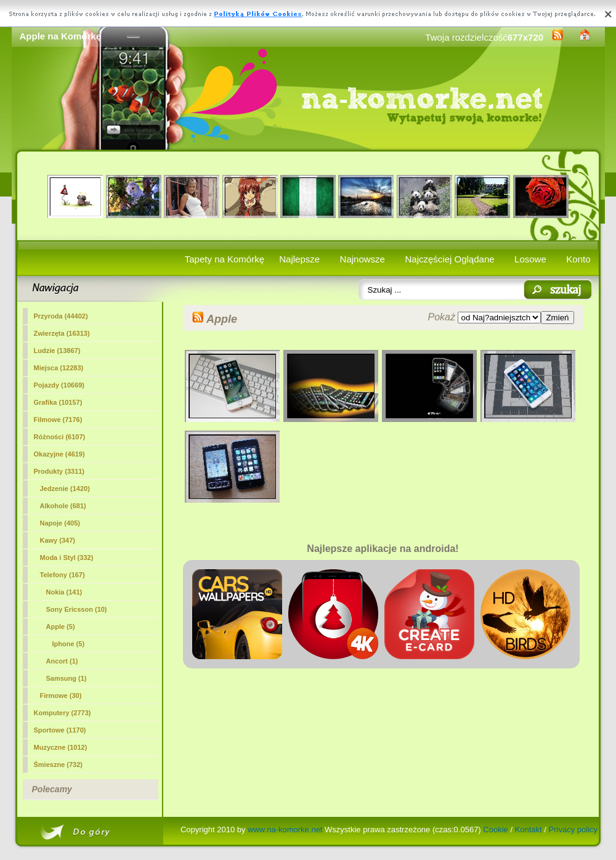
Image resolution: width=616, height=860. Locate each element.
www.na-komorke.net (285, 830)
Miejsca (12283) (59, 368)
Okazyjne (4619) (59, 454)
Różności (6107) (60, 437)
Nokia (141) (64, 592)
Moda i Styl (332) (67, 558)
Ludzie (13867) (57, 351)
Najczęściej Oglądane (449, 259)
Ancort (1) (62, 661)
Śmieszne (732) (58, 765)
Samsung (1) (67, 678)
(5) (61, 627)
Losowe (530, 259)
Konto (578, 259)
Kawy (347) (58, 540)
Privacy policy (573, 830)
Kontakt (529, 830)
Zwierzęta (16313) (62, 333)
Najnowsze (363, 259)
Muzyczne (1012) (61, 747)
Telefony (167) (63, 575)
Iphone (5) (69, 644)
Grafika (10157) (58, 402)
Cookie (495, 830)
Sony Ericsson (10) (77, 609)
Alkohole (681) (63, 506)
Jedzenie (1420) (65, 489)
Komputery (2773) (63, 713)
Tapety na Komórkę (225, 259)
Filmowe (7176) (58, 420)
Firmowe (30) (61, 696)
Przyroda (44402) (61, 316)
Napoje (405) (60, 523)
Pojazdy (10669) (59, 385)
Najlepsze (299, 259)
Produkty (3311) (59, 471)
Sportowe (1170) (60, 730)
